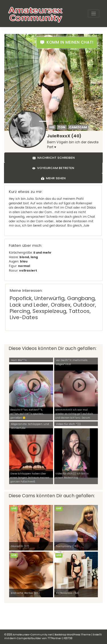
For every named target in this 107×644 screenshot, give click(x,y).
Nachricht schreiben (54, 158)
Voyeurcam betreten (53, 168)
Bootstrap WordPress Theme (73, 635)
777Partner (54, 638)
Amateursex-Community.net (33, 635)
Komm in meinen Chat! (67, 42)
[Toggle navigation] (94, 14)
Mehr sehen (53, 178)
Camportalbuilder (29, 638)
